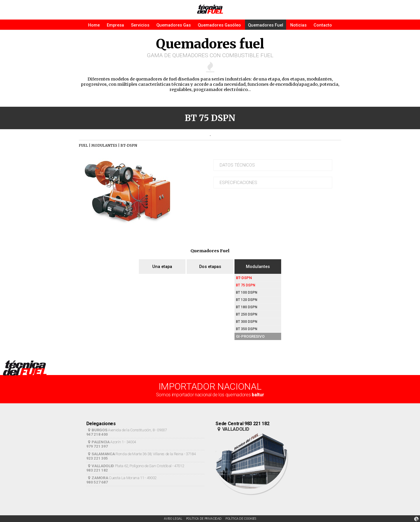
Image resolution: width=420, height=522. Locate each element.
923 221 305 (97, 458)
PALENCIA (98, 442)
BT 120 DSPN (247, 300)
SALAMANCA (101, 454)
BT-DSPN (244, 278)
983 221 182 (97, 470)
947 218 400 (97, 434)
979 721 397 (97, 446)
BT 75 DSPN (246, 285)
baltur (258, 395)
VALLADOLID (100, 466)
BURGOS (97, 430)
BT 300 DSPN (247, 322)
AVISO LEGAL (173, 519)
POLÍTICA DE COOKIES (241, 519)
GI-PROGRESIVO (250, 336)
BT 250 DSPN (247, 314)
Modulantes (258, 267)
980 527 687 (97, 482)
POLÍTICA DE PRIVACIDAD (204, 519)
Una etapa (162, 267)
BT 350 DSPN (247, 329)
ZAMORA (97, 478)
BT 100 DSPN (247, 292)
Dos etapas (210, 267)
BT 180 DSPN (247, 307)
